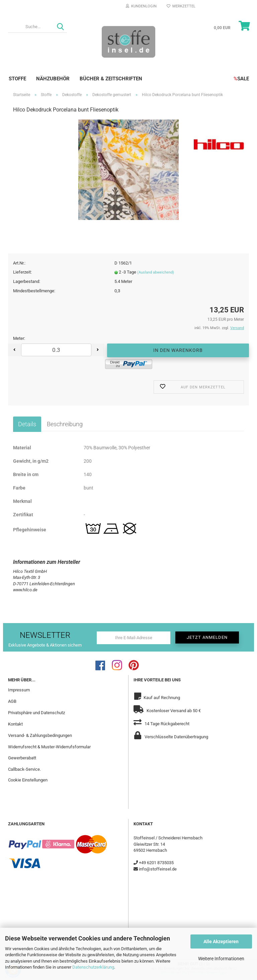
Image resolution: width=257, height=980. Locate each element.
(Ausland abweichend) (156, 272)
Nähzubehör (53, 79)
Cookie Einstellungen (28, 780)
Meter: (19, 338)
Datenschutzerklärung (93, 967)
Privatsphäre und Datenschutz (36, 713)
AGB (12, 701)
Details (27, 424)
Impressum (19, 690)
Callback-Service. (24, 769)
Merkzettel (181, 6)
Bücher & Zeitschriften (111, 79)
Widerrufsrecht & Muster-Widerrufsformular (49, 747)
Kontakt (15, 724)
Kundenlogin (141, 6)
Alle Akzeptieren (221, 941)
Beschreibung (65, 424)
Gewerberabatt (22, 758)
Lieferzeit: (22, 272)
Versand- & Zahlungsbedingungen (40, 735)
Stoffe (17, 79)
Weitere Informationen (221, 959)
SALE (241, 79)
